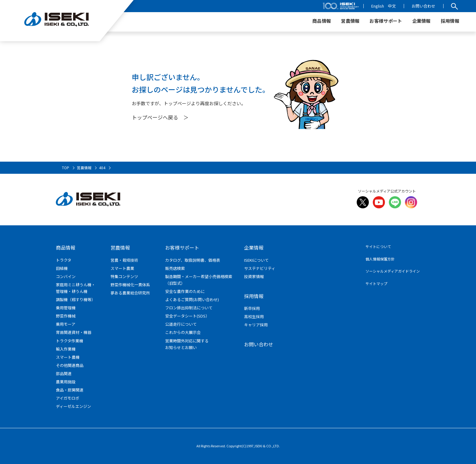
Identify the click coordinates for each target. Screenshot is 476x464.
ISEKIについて (256, 260)
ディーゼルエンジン (73, 406)
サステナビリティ (260, 268)
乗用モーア (66, 324)
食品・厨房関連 (70, 390)
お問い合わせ (423, 6)
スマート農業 (122, 268)
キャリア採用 (256, 325)
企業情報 (254, 247)
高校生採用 (254, 316)
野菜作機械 (66, 316)
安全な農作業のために (185, 291)
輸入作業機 (66, 349)
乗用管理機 (66, 308)
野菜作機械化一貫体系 (130, 285)
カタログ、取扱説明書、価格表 (193, 260)
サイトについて (378, 246)
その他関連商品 (70, 365)
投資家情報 (254, 276)
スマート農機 (68, 357)
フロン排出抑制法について (189, 308)
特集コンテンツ (124, 276)
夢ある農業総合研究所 (130, 293)
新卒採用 (252, 308)
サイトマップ (376, 283)
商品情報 (66, 247)
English (378, 6)
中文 (392, 6)
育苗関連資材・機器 (74, 332)
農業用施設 (66, 382)
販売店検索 (175, 268)
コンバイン (66, 276)
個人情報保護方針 (380, 259)
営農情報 (120, 247)
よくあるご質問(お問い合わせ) (192, 299)
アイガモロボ (68, 398)
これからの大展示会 (183, 332)
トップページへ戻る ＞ (160, 117)
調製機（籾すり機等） (76, 299)
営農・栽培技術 (124, 260)
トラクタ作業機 (70, 341)
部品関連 (64, 373)
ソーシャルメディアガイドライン (393, 271)
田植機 (62, 268)
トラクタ (64, 260)
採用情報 (254, 296)
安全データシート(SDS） (187, 316)
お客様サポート (182, 247)
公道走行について (181, 324)
